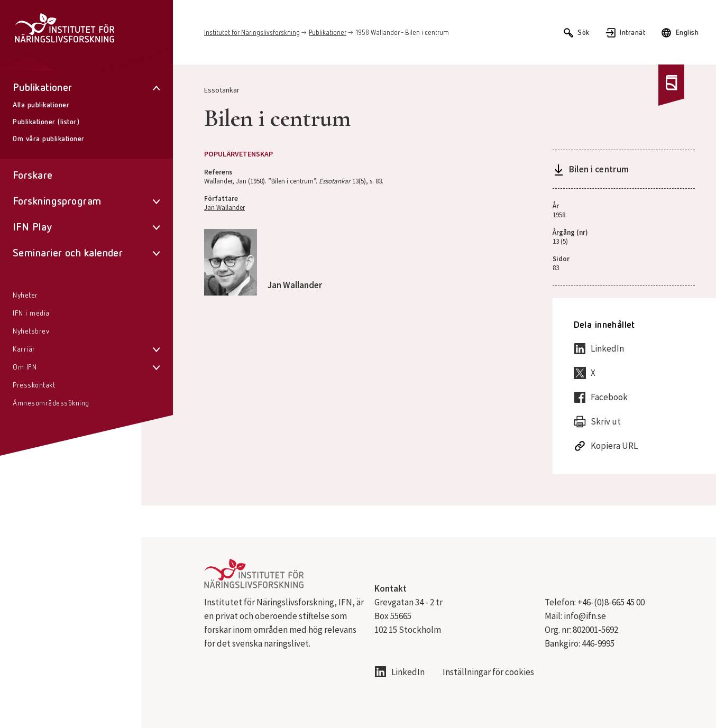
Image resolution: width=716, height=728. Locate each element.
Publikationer (328, 33)
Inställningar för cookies (488, 672)
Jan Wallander (224, 208)
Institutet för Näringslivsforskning (252, 33)
